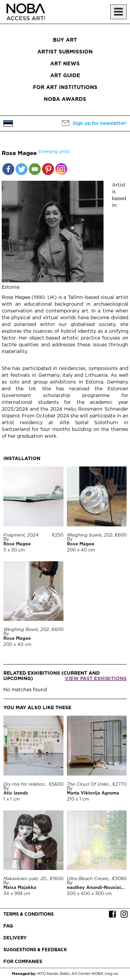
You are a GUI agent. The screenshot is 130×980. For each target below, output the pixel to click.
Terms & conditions (29, 914)
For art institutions (65, 88)
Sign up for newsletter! (100, 124)
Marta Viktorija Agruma (93, 793)
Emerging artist (54, 152)
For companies (23, 962)
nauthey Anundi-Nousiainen (98, 888)
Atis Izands (16, 793)
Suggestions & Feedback (35, 950)
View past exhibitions (96, 679)
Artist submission (65, 52)
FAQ (8, 926)
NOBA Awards (65, 99)
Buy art (65, 40)
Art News (65, 64)
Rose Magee (17, 544)
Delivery (15, 938)
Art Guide (65, 76)
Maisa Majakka (20, 888)
